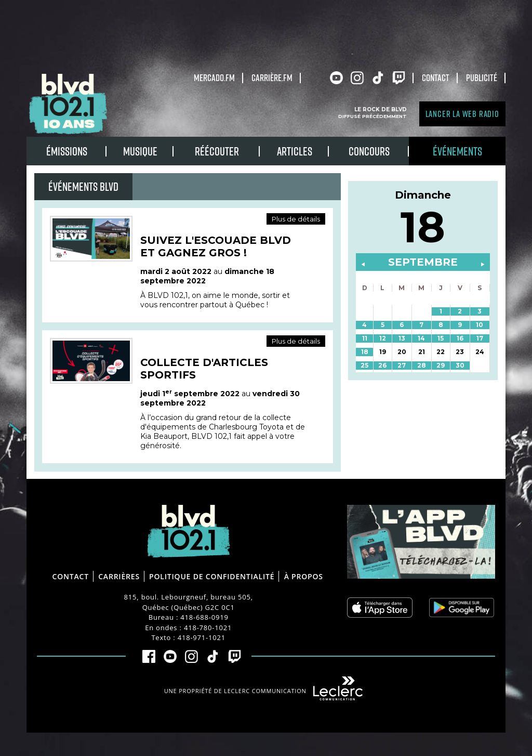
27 (402, 365)
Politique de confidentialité (212, 576)
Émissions (67, 151)
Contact (436, 77)
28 (422, 365)
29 (441, 365)
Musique (140, 151)
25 (364, 365)
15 (441, 338)
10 (480, 325)
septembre (423, 262)
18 (365, 352)
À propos (304, 576)
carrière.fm (272, 77)
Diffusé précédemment (373, 116)
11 (365, 338)
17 (480, 338)
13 (402, 338)
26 (382, 365)
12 (383, 338)
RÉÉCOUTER (217, 151)
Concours (369, 151)
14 (421, 338)
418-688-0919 (204, 617)
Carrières (119, 576)
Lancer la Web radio (462, 114)
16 (460, 338)
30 (460, 365)
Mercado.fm (214, 77)
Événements (457, 151)
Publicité (482, 77)
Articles (295, 151)
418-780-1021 (208, 628)
